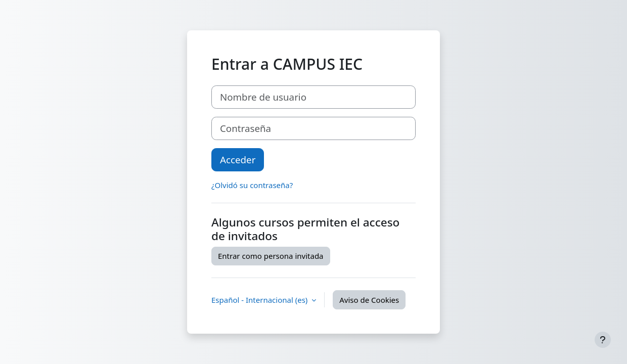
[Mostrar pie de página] (603, 340)
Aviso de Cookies (369, 300)
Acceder (238, 160)
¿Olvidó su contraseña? (252, 185)
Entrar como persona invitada (271, 256)
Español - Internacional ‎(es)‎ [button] (260, 300)
